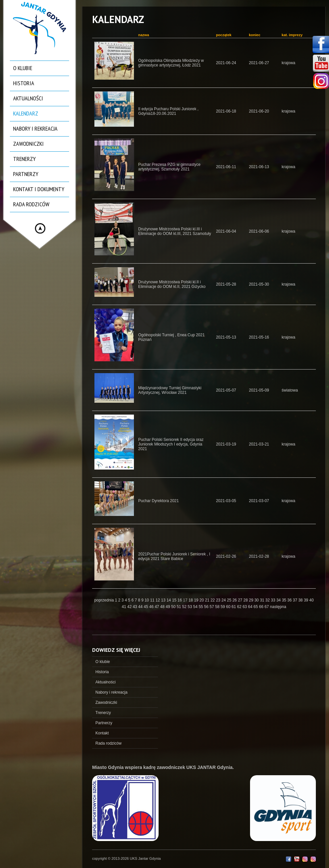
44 (141, 607)
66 (262, 607)
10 (147, 600)
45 (147, 607)
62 (240, 607)
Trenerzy (24, 159)
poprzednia (104, 600)
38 (301, 600)
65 (256, 607)
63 (245, 607)
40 (311, 600)
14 (169, 600)
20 (202, 600)
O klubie (23, 68)
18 (191, 600)
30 (257, 600)
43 (135, 607)
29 (252, 600)
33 (274, 600)
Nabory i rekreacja (35, 128)
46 (152, 607)
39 (306, 600)
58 (218, 607)
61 (234, 607)
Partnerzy (26, 174)
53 (190, 607)
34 (279, 600)
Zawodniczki (28, 144)
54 (196, 607)
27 (241, 600)
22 (213, 600)
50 (174, 607)
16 (180, 600)
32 (268, 600)
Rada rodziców (31, 204)
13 (164, 600)
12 (158, 600)
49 (169, 607)
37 (296, 600)
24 (224, 600)
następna (278, 607)
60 (229, 607)
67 (267, 607)
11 (153, 600)
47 (157, 607)
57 (212, 607)
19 (197, 600)
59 (223, 607)
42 (130, 607)
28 (246, 600)
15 (175, 600)
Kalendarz (26, 113)
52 (185, 607)
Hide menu (40, 228)
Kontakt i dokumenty (39, 189)
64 (251, 607)
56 (207, 607)
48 (163, 607)
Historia (24, 83)
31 (263, 600)
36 (290, 600)
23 (219, 600)
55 (202, 607)
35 (285, 600)
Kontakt (102, 733)
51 (179, 607)
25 (230, 600)
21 (208, 600)
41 (125, 607)
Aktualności (28, 98)
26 (235, 600)
